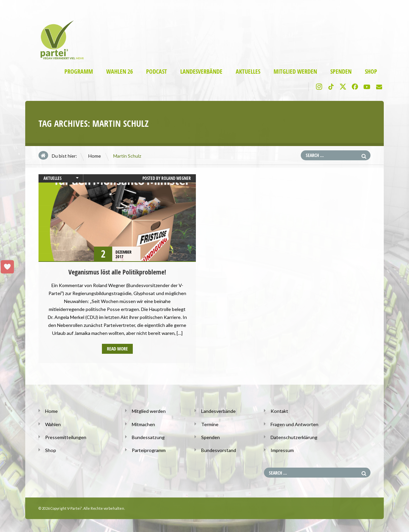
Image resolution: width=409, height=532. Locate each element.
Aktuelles (248, 72)
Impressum (282, 450)
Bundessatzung (148, 437)
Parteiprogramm (149, 450)
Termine (210, 424)
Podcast (157, 72)
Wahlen (53, 424)
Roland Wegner (176, 178)
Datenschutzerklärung (294, 437)
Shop (371, 72)
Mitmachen (143, 424)
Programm (79, 72)
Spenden (341, 72)
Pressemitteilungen (66, 437)
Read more (117, 349)
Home (94, 156)
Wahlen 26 (120, 72)
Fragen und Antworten (294, 424)
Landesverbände (201, 72)
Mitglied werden (295, 72)
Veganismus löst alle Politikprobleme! (117, 272)
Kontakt (279, 411)
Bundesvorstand (218, 450)
